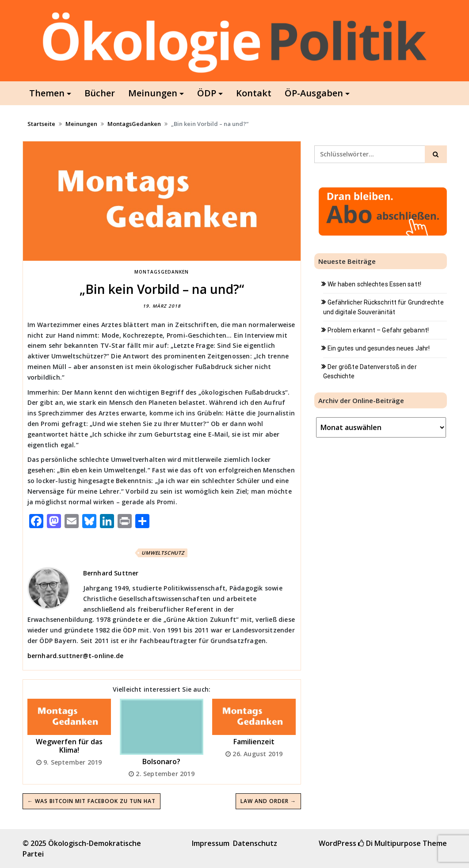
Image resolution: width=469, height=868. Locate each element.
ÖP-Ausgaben (314, 93)
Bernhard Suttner (111, 573)
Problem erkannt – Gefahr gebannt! (378, 330)
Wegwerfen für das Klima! (69, 746)
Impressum (211, 843)
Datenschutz (255, 843)
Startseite (41, 124)
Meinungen (153, 93)
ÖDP (207, 93)
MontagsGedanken (134, 124)
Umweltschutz (163, 553)
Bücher (100, 93)
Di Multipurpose (389, 843)
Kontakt (254, 93)
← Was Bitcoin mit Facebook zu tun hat (92, 801)
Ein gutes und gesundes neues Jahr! (379, 348)
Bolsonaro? (161, 761)
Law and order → (268, 801)
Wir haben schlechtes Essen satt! (374, 284)
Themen (47, 93)
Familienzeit (254, 742)
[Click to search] (436, 154)
